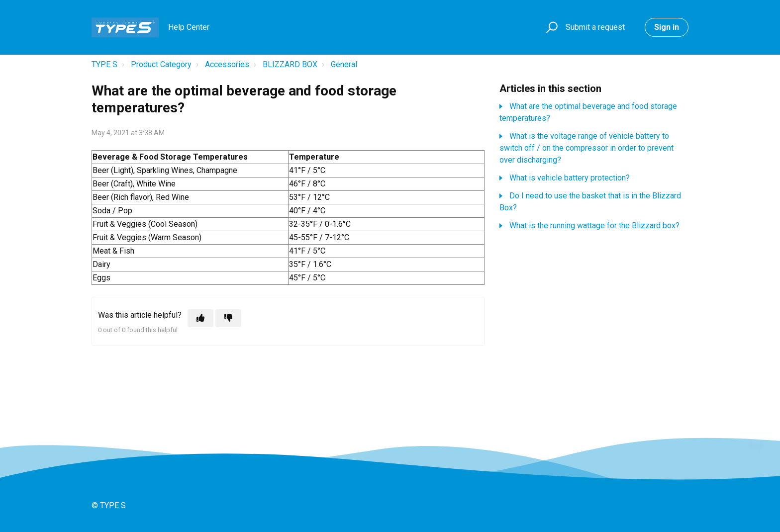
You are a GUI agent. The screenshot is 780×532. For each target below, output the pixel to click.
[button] (550, 28)
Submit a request (595, 27)
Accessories (227, 64)
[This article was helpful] (200, 318)
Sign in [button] (667, 27)
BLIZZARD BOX (290, 64)
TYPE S (104, 64)
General (344, 64)
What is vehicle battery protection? (570, 178)
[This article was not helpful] (228, 318)
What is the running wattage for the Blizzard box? (594, 225)
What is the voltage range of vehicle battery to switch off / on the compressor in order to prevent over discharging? (586, 148)
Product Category (161, 64)
